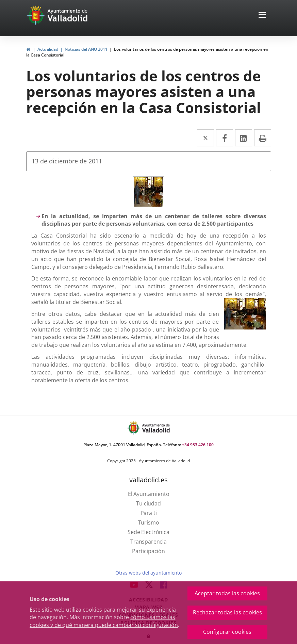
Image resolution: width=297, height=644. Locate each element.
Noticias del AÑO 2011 (86, 49)
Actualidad (48, 49)
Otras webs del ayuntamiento (148, 573)
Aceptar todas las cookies (227, 593)
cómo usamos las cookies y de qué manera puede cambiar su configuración (104, 621)
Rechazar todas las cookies (227, 612)
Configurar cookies (227, 632)
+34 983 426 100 (198, 445)
